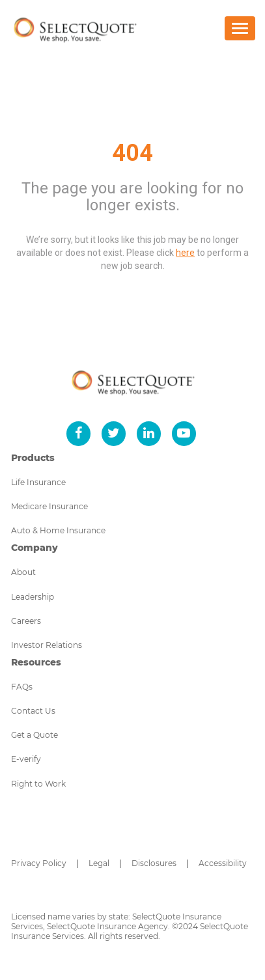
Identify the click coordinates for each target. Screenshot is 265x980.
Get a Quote (35, 735)
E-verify (26, 759)
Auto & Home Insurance (58, 530)
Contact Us (33, 711)
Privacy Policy (39, 863)
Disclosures (154, 863)
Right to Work (38, 784)
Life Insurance (38, 482)
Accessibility (223, 863)
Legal (99, 863)
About (23, 572)
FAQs (22, 687)
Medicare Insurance (49, 506)
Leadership (33, 597)
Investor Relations (47, 645)
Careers (26, 621)
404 (132, 153)
